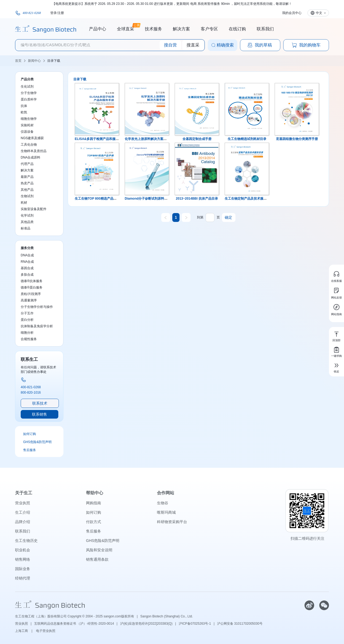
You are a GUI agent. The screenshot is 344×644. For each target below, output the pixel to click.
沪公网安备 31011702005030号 (240, 624)
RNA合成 (27, 262)
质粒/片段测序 (31, 294)
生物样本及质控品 (34, 151)
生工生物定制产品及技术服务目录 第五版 (254, 199)
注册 (61, 13)
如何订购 (30, 434)
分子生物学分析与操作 (37, 307)
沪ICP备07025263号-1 (195, 624)
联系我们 (265, 29)
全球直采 (126, 28)
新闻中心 (34, 61)
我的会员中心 (292, 13)
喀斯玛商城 (166, 512)
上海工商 (22, 631)
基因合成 (27, 268)
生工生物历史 (26, 541)
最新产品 (27, 177)
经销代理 (23, 578)
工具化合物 (29, 145)
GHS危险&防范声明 (37, 442)
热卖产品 (27, 183)
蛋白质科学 (29, 99)
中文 (319, 13)
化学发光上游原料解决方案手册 (147, 139)
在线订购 (237, 29)
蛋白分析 (27, 320)
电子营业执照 (46, 631)
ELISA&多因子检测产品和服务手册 (100, 139)
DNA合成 (27, 255)
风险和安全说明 (99, 550)
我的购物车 (306, 45)
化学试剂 (27, 215)
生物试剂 (27, 196)
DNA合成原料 (31, 157)
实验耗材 (27, 125)
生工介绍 (23, 512)
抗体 (24, 106)
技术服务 (153, 29)
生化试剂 (27, 87)
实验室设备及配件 (34, 209)
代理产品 (27, 164)
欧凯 (24, 112)
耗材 (24, 203)
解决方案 (181, 29)
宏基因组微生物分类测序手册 (297, 139)
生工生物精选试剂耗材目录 (247, 139)
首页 (18, 61)
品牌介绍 (23, 522)
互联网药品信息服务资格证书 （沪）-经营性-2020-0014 (74, 624)
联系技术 (40, 403)
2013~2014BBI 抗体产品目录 (197, 199)
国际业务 (23, 569)
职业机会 (23, 550)
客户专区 (209, 29)
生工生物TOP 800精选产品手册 (97, 199)
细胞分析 (27, 333)
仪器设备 (27, 132)
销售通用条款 (97, 559)
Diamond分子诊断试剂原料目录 (148, 199)
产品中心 (98, 29)
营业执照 (23, 503)
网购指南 (94, 503)
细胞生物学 (29, 119)
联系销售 (40, 414)
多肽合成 (27, 275)
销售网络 (23, 559)
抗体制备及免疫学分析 (37, 326)
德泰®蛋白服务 (32, 287)
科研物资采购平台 (172, 522)
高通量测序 (29, 300)
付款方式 (94, 522)
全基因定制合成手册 (197, 139)
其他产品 (27, 190)
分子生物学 (29, 93)
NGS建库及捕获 (32, 138)
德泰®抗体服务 (32, 281)
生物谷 (163, 503)
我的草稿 (260, 45)
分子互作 (27, 313)
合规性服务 (29, 339)
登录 (53, 13)
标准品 (26, 228)
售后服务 (30, 450)
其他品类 (27, 222)
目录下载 (54, 61)
